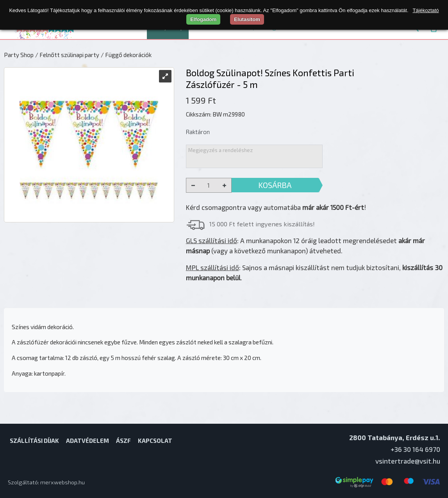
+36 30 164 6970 (415, 449)
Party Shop (19, 55)
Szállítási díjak (34, 441)
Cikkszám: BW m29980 (215, 114)
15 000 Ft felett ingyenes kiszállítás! (262, 224)
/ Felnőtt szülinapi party (67, 55)
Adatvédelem (87, 441)
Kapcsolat (155, 441)
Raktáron (198, 132)
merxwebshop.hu (62, 482)
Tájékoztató (426, 10)
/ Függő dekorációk (126, 55)
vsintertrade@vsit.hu (408, 461)
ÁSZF (123, 441)
